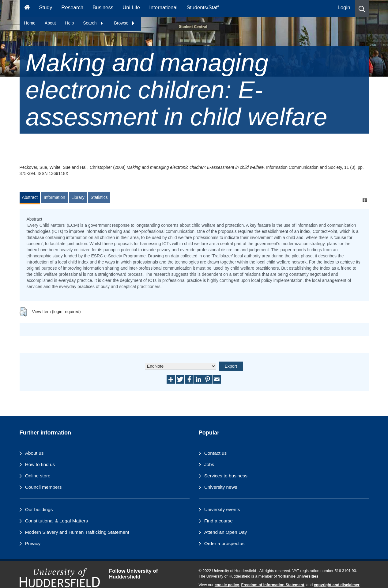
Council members (43, 487)
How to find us (40, 464)
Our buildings (39, 509)
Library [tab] (78, 197)
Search (93, 23)
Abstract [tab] (30, 197)
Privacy (33, 543)
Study (45, 8)
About (50, 23)
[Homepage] (27, 8)
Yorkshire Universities (298, 576)
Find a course (218, 521)
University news (221, 487)
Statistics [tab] (99, 197)
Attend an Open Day (226, 532)
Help (69, 23)
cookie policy (227, 585)
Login (344, 8)
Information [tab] (55, 197)
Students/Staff (203, 8)
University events (222, 509)
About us (34, 453)
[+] (365, 200)
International (163, 8)
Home (30, 23)
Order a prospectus (224, 543)
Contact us (216, 453)
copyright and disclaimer (337, 585)
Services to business (226, 476)
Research (72, 8)
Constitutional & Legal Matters (57, 521)
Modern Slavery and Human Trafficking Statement (77, 532)
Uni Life (131, 8)
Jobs (209, 464)
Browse (125, 23)
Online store (38, 476)
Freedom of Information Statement (273, 585)
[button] (362, 8)
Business (103, 8)
